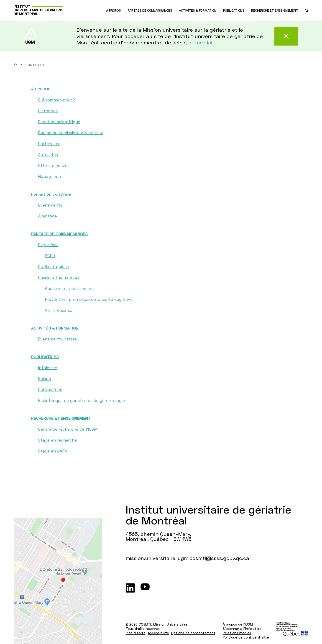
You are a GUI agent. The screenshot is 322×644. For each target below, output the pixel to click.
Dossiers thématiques (59, 277)
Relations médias (237, 633)
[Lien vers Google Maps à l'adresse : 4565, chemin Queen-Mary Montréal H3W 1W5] (58, 581)
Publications (50, 389)
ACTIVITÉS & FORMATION (55, 328)
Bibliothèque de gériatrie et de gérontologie (81, 400)
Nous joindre (50, 176)
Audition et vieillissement (70, 288)
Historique (48, 111)
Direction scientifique (59, 122)
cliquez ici (200, 42)
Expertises (48, 245)
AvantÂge (47, 216)
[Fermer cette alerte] (286, 36)
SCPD (50, 256)
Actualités (48, 154)
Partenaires (49, 143)
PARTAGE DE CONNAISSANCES (59, 234)
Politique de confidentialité (246, 637)
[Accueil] (19, 65)
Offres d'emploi (53, 165)
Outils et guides (53, 266)
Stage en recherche (57, 440)
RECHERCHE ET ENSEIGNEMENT (61, 418)
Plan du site (136, 633)
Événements (50, 205)
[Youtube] (145, 588)
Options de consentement (193, 633)
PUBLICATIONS (45, 357)
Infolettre (48, 368)
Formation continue (51, 194)
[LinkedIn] (130, 588)
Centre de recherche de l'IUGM (68, 429)
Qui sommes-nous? (56, 100)
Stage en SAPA (52, 451)
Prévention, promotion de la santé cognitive (89, 299)
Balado (45, 378)
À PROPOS (41, 89)
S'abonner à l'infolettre (242, 629)
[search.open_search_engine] (307, 11)
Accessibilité (158, 633)
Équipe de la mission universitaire (71, 133)
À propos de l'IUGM (238, 624)
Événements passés (57, 339)
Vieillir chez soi (59, 310)
